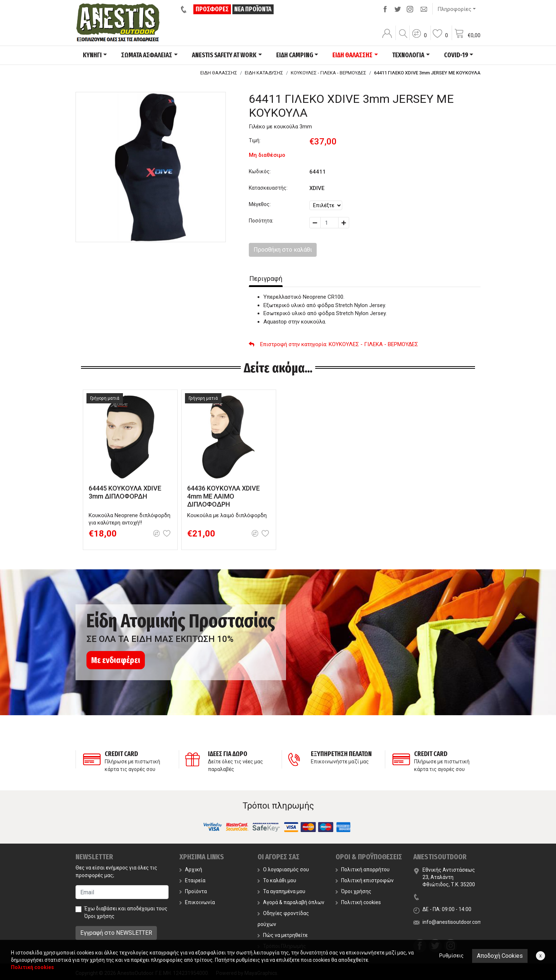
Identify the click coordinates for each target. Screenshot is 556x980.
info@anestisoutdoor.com (452, 922)
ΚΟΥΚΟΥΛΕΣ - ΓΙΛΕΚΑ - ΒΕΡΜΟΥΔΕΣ (329, 73)
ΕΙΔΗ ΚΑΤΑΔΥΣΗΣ (264, 73)
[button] (419, 38)
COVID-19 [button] (456, 55)
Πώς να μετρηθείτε (283, 935)
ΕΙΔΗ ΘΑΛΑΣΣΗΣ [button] (352, 55)
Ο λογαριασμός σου (283, 869)
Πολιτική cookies (358, 902)
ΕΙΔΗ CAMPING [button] (295, 55)
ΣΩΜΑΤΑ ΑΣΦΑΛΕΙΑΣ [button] (147, 55)
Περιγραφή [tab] (266, 278)
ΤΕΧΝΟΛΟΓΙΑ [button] (408, 55)
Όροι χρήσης (99, 916)
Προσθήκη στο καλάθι (283, 250)
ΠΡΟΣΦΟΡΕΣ (212, 9)
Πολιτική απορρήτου (363, 869)
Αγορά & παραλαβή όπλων (291, 902)
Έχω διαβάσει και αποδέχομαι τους (126, 912)
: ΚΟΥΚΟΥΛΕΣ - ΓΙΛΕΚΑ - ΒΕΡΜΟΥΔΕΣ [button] (333, 344)
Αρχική (191, 869)
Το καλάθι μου (277, 880)
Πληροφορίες (454, 9)
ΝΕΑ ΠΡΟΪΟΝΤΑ (253, 9)
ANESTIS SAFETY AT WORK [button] (224, 55)
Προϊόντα (193, 891)
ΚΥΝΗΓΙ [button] (92, 55)
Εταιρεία (192, 880)
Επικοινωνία (197, 902)
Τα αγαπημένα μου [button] (281, 891)
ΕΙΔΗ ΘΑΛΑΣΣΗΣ (219, 73)
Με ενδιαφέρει (116, 660)
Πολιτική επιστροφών (365, 880)
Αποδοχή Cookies (500, 956)
